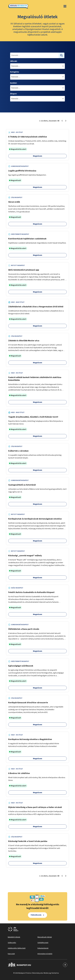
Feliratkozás (36, 915)
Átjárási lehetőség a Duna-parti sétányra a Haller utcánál (35, 807)
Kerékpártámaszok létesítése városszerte (28, 703)
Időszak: (14, 61)
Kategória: (15, 72)
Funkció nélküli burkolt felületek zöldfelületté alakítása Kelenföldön (35, 379)
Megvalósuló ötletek (45, 937)
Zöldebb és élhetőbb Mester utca (24, 341)
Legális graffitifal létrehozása (22, 171)
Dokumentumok (43, 948)
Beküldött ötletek (14, 937)
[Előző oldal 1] (62, 121)
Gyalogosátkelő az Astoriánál (22, 485)
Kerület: (14, 83)
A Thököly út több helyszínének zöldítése (28, 137)
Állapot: (14, 94)
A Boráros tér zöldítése (19, 773)
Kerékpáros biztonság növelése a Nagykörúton (30, 739)
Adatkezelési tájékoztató (17, 948)
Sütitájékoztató (43, 943)
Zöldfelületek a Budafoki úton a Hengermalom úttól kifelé (36, 307)
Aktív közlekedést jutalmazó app (24, 270)
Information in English (45, 954)
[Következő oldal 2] (66, 121)
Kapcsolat (11, 954)
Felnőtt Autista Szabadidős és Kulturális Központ (31, 592)
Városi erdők (14, 202)
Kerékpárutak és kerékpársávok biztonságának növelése (35, 519)
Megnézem (38, 156)
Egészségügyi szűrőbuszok (21, 666)
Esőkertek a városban (18, 451)
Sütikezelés (12, 943)
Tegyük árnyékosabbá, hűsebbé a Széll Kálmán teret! (33, 417)
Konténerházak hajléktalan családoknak (27, 239)
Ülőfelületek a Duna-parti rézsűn (24, 629)
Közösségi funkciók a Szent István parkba (28, 841)
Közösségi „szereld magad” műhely (25, 556)
